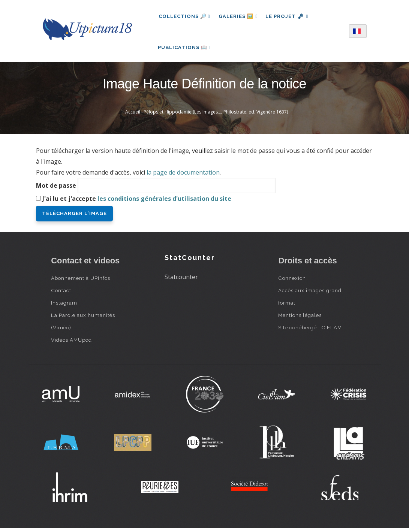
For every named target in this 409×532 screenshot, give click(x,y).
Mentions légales (300, 318)
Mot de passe (56, 189)
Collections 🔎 (184, 16)
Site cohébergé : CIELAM (310, 331)
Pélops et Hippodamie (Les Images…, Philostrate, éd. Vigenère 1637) (216, 116)
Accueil (133, 116)
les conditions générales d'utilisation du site (164, 202)
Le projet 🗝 (289, 16)
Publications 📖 (186, 49)
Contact (61, 294)
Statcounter (181, 281)
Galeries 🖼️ (239, 16)
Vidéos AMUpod (71, 343)
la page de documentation (183, 176)
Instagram (64, 306)
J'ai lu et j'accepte (137, 202)
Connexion (292, 281)
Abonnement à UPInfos (81, 281)
